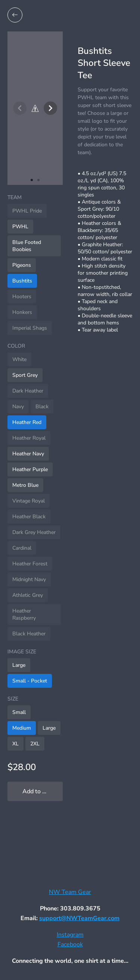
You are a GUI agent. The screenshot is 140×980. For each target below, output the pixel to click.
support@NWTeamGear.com (79, 918)
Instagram (70, 935)
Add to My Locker (43, 791)
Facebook (70, 944)
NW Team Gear (70, 892)
